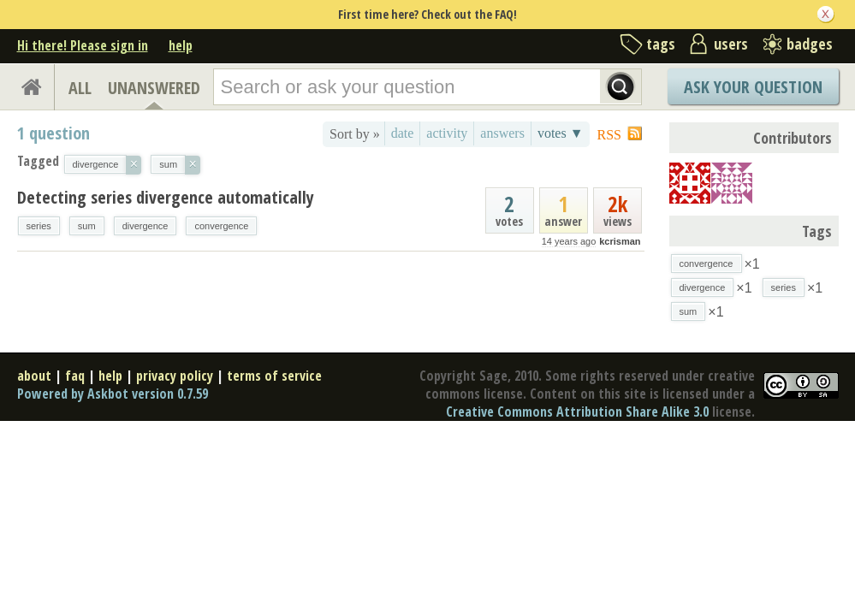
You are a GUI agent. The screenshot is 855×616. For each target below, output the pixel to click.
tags (661, 44)
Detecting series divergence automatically (166, 197)
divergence (145, 226)
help (181, 45)
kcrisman (620, 241)
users (731, 44)
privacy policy (175, 376)
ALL (80, 88)
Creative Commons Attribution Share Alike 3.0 (577, 412)
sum (87, 226)
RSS (609, 135)
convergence (221, 226)
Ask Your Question (753, 87)
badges (810, 44)
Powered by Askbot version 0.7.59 (113, 394)
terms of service (274, 376)
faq (75, 376)
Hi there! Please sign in (83, 45)
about (34, 376)
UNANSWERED (154, 88)
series (39, 226)
